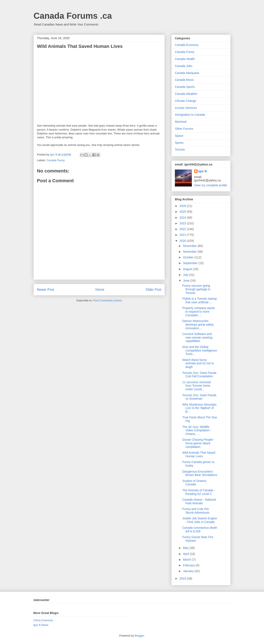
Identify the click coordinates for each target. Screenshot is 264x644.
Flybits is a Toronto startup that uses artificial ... (200, 300)
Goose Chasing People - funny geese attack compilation (199, 443)
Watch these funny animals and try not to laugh (198, 363)
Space (179, 136)
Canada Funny (56, 160)
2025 (183, 212)
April (186, 554)
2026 (183, 206)
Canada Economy (187, 45)
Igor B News (41, 625)
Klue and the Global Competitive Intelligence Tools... (200, 350)
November (190, 252)
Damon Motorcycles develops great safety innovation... (198, 325)
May (186, 548)
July (186, 275)
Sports (179, 143)
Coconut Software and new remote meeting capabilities (197, 338)
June (187, 281)
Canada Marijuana (187, 73)
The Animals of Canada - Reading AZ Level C (199, 492)
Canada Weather (186, 94)
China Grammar (43, 620)
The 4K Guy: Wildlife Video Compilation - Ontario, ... (197, 430)
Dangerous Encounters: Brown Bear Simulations (200, 473)
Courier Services (186, 108)
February (189, 565)
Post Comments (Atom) (107, 300)
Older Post (153, 290)
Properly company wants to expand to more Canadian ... (199, 312)
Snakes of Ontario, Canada (195, 483)
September (191, 263)
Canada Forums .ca (73, 16)
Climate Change (185, 101)
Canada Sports (185, 87)
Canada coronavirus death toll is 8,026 (200, 529)
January (189, 571)
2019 (183, 578)
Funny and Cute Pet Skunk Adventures (196, 511)
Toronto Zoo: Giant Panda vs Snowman (199, 397)
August (188, 269)
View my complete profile (211, 185)
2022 (183, 229)
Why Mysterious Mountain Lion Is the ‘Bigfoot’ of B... (199, 408)
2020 (183, 241)
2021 (183, 235)
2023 (183, 223)
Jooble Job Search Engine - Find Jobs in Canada (200, 520)
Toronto (180, 150)
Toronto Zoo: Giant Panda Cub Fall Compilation (199, 375)
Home (100, 290)
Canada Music (184, 80)
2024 (183, 218)
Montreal (181, 122)
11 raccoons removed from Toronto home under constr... (197, 386)
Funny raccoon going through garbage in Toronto (196, 289)
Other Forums (184, 129)
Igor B (203, 171)
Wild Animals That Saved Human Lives (199, 454)
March (187, 560)
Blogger (139, 636)
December (190, 246)
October (189, 257)
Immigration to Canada (190, 115)
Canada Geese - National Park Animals (199, 501)
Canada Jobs (184, 66)
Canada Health (185, 59)
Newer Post (46, 290)
